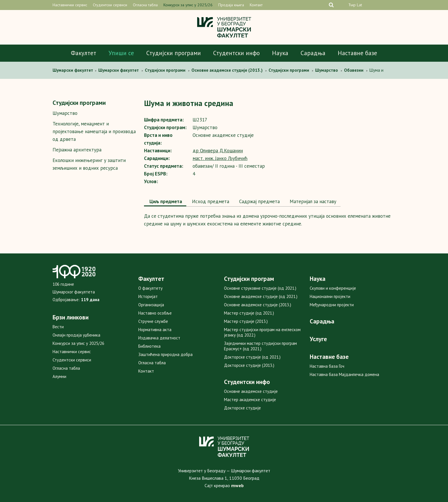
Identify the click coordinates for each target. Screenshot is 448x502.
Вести (58, 327)
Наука (280, 53)
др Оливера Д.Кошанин (218, 151)
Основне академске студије (251, 391)
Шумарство (65, 113)
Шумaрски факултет (73, 70)
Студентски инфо (236, 53)
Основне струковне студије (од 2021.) (260, 288)
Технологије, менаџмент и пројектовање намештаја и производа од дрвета (94, 131)
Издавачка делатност (159, 338)
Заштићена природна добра (165, 354)
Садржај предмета (259, 201)
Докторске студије (242, 408)
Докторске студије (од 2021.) (252, 357)
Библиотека (149, 346)
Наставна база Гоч (327, 366)
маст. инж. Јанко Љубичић (220, 158)
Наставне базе (357, 53)
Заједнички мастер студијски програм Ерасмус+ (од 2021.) (260, 346)
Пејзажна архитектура (77, 150)
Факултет (84, 53)
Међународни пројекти (332, 305)
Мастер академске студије (250, 400)
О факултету (150, 288)
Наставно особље (155, 313)
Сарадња (313, 53)
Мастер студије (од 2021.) (249, 313)
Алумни (59, 376)
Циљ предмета (165, 201)
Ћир (352, 5)
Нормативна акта (155, 330)
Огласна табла (145, 5)
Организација (151, 305)
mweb (237, 485)
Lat (359, 5)
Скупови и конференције (333, 288)
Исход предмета (210, 201)
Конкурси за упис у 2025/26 (188, 5)
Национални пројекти (330, 296)
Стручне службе (153, 321)
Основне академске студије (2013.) (258, 305)
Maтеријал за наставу (312, 201)
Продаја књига (231, 5)
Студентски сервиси (110, 5)
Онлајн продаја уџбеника (76, 335)
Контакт (256, 5)
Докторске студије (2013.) (249, 365)
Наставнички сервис (70, 5)
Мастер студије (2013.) (246, 321)
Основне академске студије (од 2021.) (261, 296)
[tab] (165, 202)
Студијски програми (174, 53)
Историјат (148, 296)
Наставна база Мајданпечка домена (344, 374)
